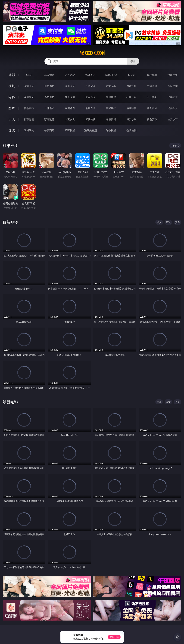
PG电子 (29, 75)
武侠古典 (90, 119)
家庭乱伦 (49, 119)
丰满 (159, 402)
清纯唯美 (131, 108)
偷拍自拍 (49, 97)
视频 (12, 86)
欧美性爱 (90, 97)
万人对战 (70, 75)
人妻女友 (70, 119)
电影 (12, 97)
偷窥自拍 (29, 108)
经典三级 (131, 97)
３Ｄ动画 (90, 86)
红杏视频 (111, 130)
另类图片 (173, 108)
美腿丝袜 (111, 108)
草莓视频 (70, 130)
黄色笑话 (152, 119)
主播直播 (152, 86)
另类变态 (173, 97)
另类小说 (131, 119)
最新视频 (10, 222)
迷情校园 (111, 119)
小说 (12, 119)
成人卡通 (70, 97)
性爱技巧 (173, 119)
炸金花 (131, 75)
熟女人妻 (111, 86)
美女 (159, 222)
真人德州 (49, 75)
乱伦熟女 (152, 97)
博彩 (12, 75)
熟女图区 (152, 108)
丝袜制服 (131, 86)
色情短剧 (131, 130)
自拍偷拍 (49, 86)
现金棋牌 (152, 75)
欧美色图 (70, 108)
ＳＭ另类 (173, 86)
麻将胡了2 (111, 75)
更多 (178, 222)
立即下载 (114, 637)
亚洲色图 (49, 108)
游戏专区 (90, 75)
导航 (12, 130)
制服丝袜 (111, 97)
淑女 (168, 402)
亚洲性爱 (29, 97)
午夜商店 (49, 130)
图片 (12, 108)
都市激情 (29, 119)
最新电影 (10, 402)
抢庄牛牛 (173, 75)
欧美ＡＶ (70, 86)
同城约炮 (29, 130)
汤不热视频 (90, 130)
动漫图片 (90, 108)
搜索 (133, 61)
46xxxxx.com (92, 53)
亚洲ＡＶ (29, 86)
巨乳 (168, 222)
